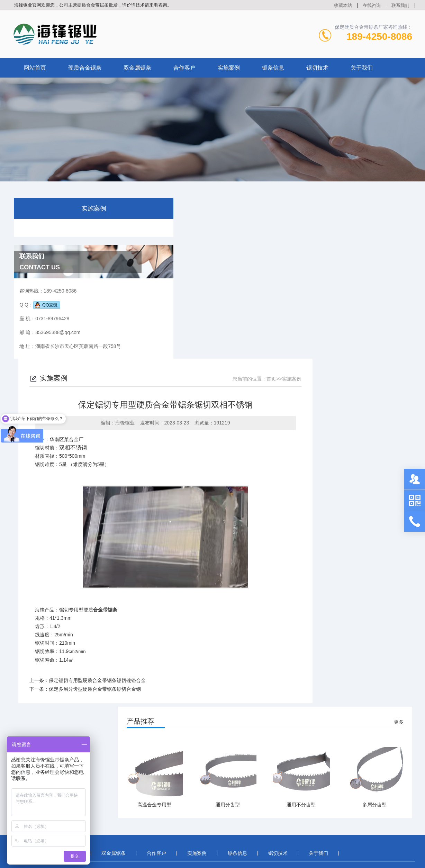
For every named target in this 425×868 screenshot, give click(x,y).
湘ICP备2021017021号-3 (160, 858)
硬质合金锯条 (85, 68)
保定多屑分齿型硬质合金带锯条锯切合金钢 (195, 528)
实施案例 (229, 68)
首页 (371, 218)
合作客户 (184, 68)
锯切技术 (317, 68)
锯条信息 (273, 68)
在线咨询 (372, 5)
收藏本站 (343, 5)
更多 (399, 561)
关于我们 (362, 68)
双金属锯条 (137, 68)
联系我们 (400, 5)
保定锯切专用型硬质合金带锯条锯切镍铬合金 (197, 520)
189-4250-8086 (379, 37)
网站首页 (35, 68)
